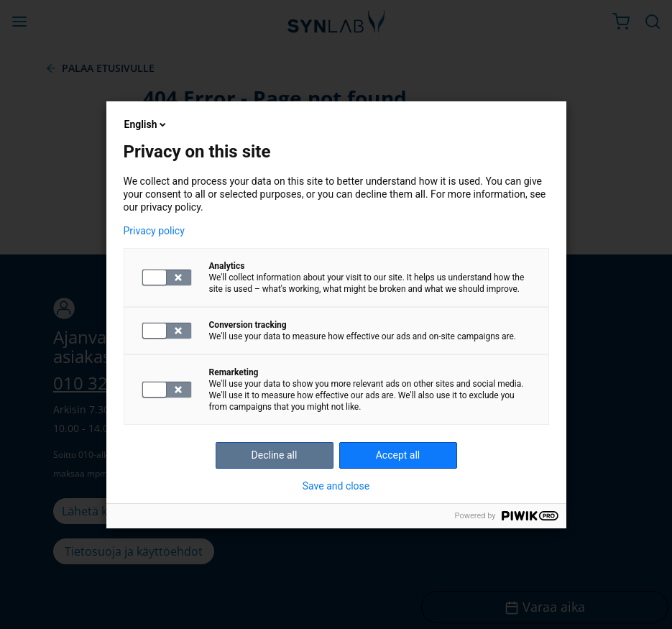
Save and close (336, 486)
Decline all (275, 455)
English (147, 124)
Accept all (398, 455)
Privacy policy (154, 231)
